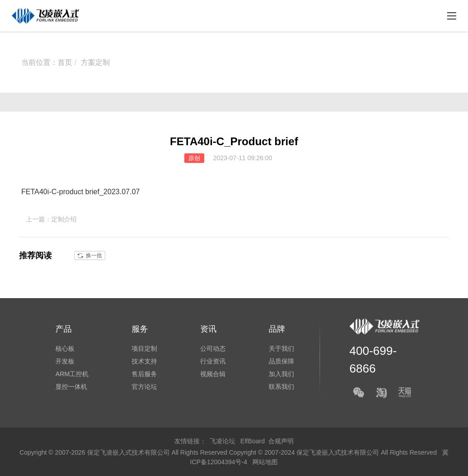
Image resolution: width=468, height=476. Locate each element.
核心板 (65, 348)
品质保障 (281, 361)
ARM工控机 (72, 374)
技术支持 (144, 361)
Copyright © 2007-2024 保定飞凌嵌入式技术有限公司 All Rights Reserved (334, 452)
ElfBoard (253, 441)
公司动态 (213, 348)
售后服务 (144, 374)
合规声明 (281, 441)
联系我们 (281, 387)
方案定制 (95, 62)
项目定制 (144, 348)
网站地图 (265, 462)
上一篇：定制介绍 (51, 219)
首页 (65, 62)
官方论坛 (144, 387)
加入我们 (281, 374)
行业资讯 (213, 361)
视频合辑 (213, 374)
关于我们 (281, 348)
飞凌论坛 (222, 441)
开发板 (65, 361)
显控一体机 (71, 387)
